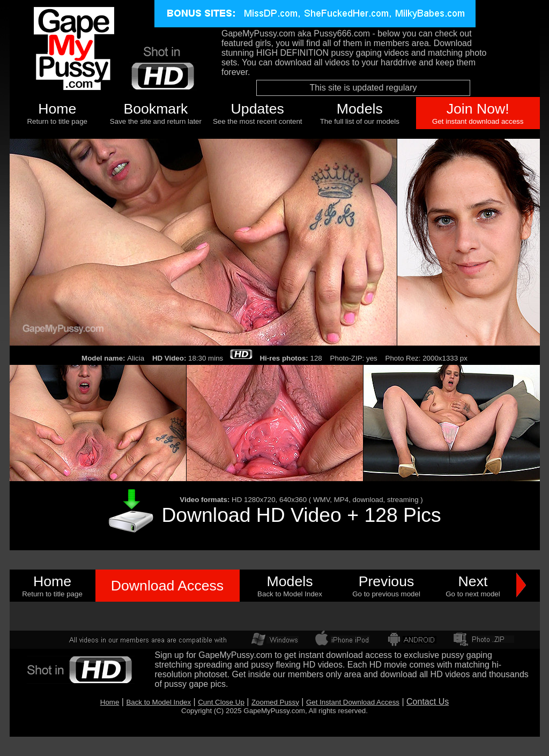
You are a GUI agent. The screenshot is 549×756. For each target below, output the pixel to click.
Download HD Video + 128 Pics (301, 515)
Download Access (167, 586)
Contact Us (428, 702)
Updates (258, 109)
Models (360, 109)
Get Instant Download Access (353, 702)
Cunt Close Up (221, 702)
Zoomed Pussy (275, 702)
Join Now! (478, 109)
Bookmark (155, 109)
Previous (387, 581)
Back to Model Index (158, 702)
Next (473, 581)
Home (57, 109)
